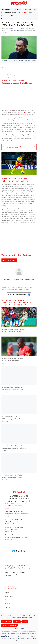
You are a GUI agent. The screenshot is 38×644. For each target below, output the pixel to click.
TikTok (14, 617)
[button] (1, 18)
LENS (35, 9)
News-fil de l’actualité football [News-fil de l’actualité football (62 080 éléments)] (16, 572)
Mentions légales (7, 622)
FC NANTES (8, 12)
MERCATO (25, 12)
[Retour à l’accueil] (19, 3)
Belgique (8, 600)
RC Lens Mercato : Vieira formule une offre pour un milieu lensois (12, 476)
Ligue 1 (31, 12)
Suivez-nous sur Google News (19, 295)
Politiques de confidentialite (9, 625)
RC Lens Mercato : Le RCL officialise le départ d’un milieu (12, 418)
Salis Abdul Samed (19, 112)
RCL (10, 110)
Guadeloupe (9, 596)
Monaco (8, 604)
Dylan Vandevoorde (27, 279)
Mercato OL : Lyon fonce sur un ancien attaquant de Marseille (19, 498)
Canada (7, 607)
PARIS (2, 9)
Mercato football (18, 616)
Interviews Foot (27, 616)
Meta (36, 616)
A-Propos (17, 622)
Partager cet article (9, 260)
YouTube (19, 617)
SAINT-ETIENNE (16, 12)
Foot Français (9, 15)
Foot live (11, 616)
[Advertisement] (19, 97)
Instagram (9, 617)
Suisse (7, 592)
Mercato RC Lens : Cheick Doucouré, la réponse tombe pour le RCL (13, 330)
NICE (2, 12)
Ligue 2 (3, 15)
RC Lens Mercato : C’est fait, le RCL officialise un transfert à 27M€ (13, 389)
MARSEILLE (8, 9)
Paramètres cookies (27, 617)
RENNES (19, 9)
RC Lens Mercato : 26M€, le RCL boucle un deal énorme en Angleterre (14, 447)
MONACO (25, 9)
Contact (25, 622)
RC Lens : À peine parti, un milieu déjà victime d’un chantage (12, 360)
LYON (14, 9)
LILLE (31, 9)
